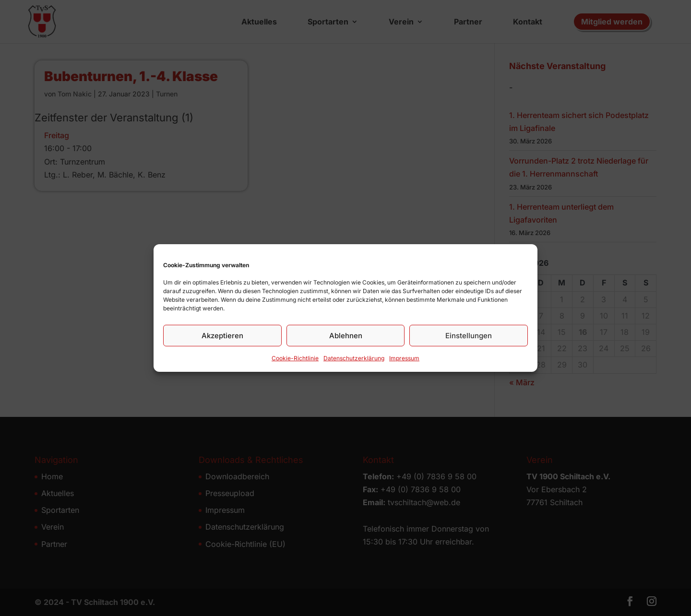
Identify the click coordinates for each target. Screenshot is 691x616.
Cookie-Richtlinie (295, 361)
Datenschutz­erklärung (354, 361)
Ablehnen (346, 338)
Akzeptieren (222, 338)
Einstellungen (469, 338)
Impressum (404, 361)
